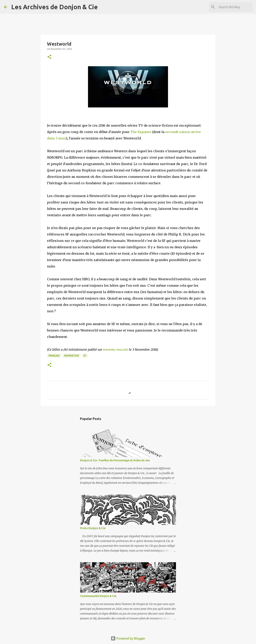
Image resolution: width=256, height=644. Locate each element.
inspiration (71, 356)
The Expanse (141, 132)
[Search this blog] (232, 7)
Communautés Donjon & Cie (98, 596)
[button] (49, 57)
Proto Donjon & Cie (93, 528)
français (54, 356)
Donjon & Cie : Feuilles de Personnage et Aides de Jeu (115, 460)
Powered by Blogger (128, 638)
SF (85, 356)
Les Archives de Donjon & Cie (54, 7)
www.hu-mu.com (115, 350)
